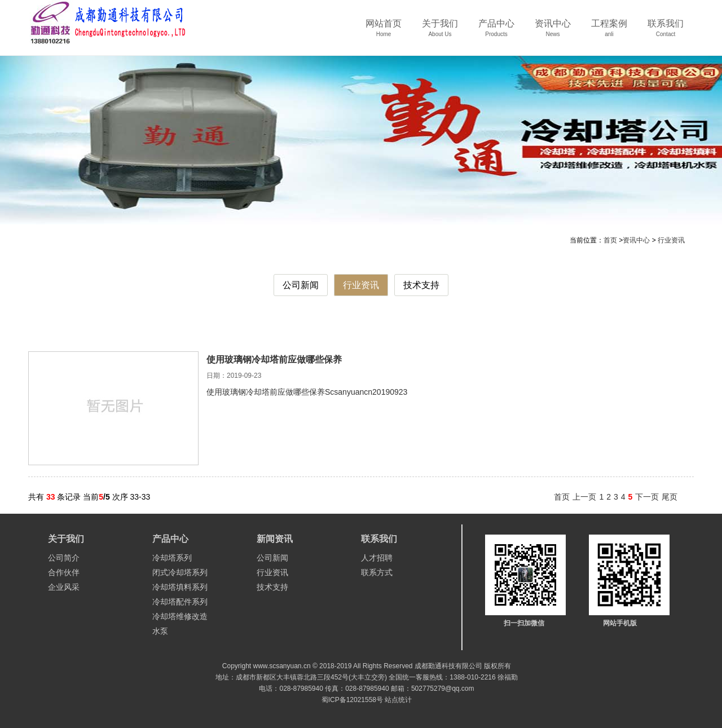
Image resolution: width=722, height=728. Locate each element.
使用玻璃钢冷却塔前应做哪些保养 (274, 359)
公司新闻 (301, 285)
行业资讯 (671, 240)
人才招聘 (377, 558)
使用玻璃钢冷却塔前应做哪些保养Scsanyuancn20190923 (307, 392)
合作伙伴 (64, 572)
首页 (610, 240)
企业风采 (64, 587)
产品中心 (496, 32)
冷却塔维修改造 (180, 616)
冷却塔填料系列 (180, 587)
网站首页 (384, 32)
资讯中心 (553, 32)
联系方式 (377, 572)
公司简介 (64, 558)
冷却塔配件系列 (180, 602)
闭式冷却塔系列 (180, 572)
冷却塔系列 (172, 558)
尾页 (670, 497)
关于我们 (440, 32)
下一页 (647, 497)
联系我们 (666, 32)
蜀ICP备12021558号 (352, 700)
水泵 (160, 631)
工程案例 (609, 32)
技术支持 (421, 285)
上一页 (584, 497)
